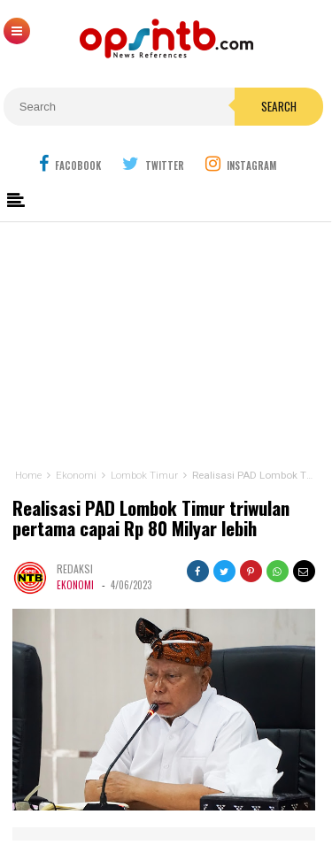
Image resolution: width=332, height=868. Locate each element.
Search (279, 106)
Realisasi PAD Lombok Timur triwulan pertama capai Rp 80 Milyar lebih (151, 518)
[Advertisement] (166, 341)
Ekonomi (75, 585)
